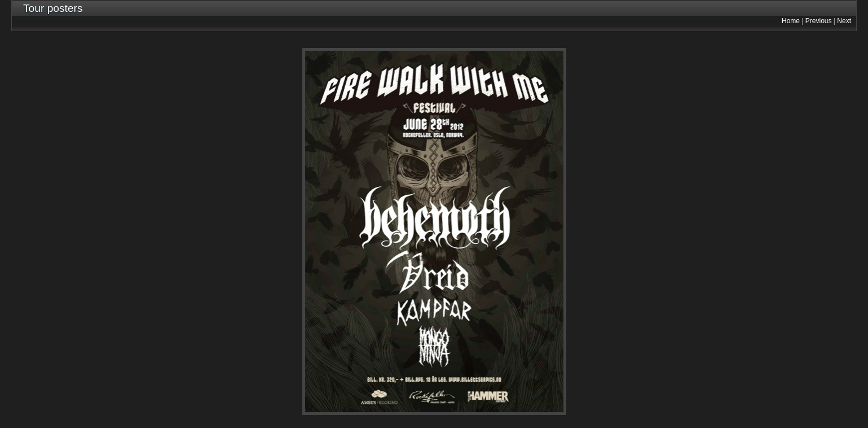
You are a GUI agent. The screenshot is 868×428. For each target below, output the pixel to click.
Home (791, 21)
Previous (819, 21)
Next (844, 21)
